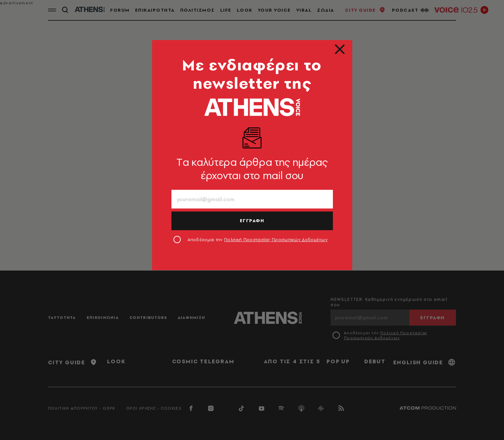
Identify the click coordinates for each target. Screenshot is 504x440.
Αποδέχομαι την (258, 240)
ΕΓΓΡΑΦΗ (252, 221)
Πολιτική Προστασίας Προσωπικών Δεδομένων (276, 240)
